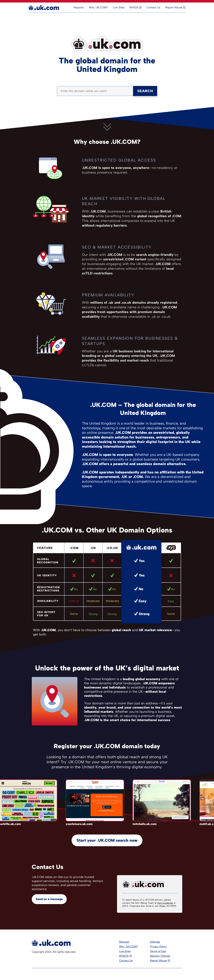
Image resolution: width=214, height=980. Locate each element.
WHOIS (134, 7)
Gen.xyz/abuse (165, 903)
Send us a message (49, 899)
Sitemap (155, 942)
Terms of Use (158, 951)
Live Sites (119, 7)
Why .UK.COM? (98, 7)
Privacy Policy (158, 946)
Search (145, 91)
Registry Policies (160, 956)
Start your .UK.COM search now (107, 840)
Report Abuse (174, 7)
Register (79, 7)
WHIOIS (124, 956)
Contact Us (153, 7)
